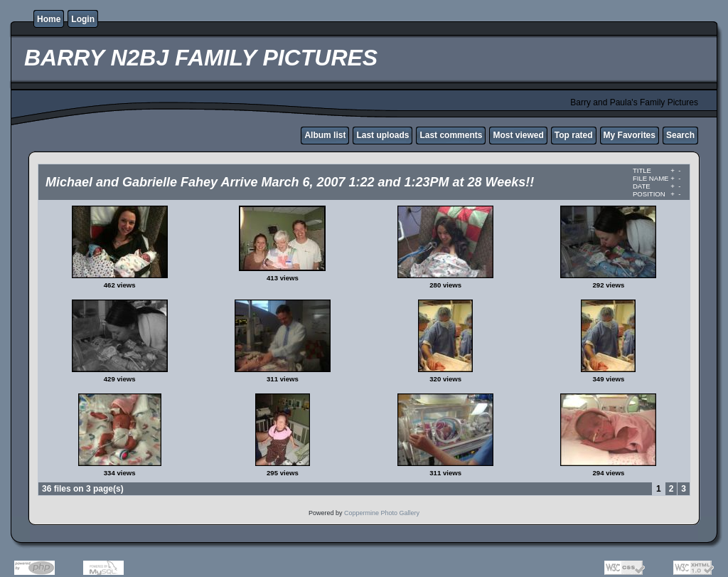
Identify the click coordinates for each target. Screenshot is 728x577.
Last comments (451, 135)
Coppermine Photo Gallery (382, 513)
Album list (325, 135)
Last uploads (382, 135)
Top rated (574, 135)
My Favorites (630, 135)
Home (49, 19)
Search (680, 135)
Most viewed (518, 135)
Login (83, 19)
